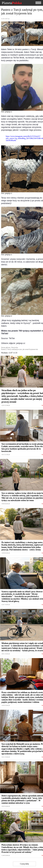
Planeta (12, 3)
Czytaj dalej (24, 864)
